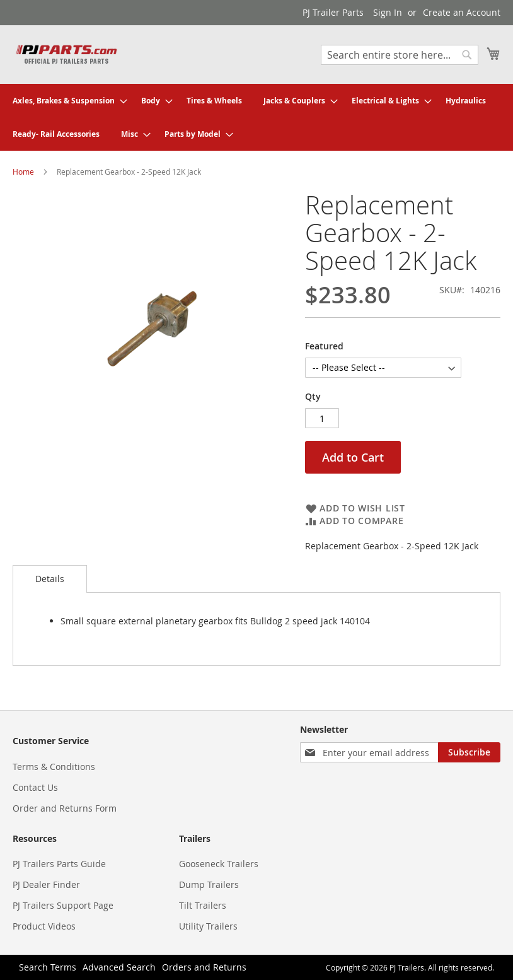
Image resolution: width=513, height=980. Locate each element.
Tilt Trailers (203, 905)
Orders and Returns (204, 967)
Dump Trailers (209, 884)
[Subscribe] (469, 752)
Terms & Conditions (54, 767)
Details (50, 579)
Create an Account (462, 12)
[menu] (256, 117)
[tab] (50, 579)
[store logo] (66, 54)
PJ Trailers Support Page (63, 905)
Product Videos (44, 926)
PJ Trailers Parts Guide (59, 864)
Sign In (388, 12)
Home (23, 172)
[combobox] (400, 55)
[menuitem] (66, 101)
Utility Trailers (208, 926)
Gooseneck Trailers (219, 864)
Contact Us (35, 787)
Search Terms (48, 967)
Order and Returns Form (65, 808)
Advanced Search (119, 967)
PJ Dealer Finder (46, 884)
